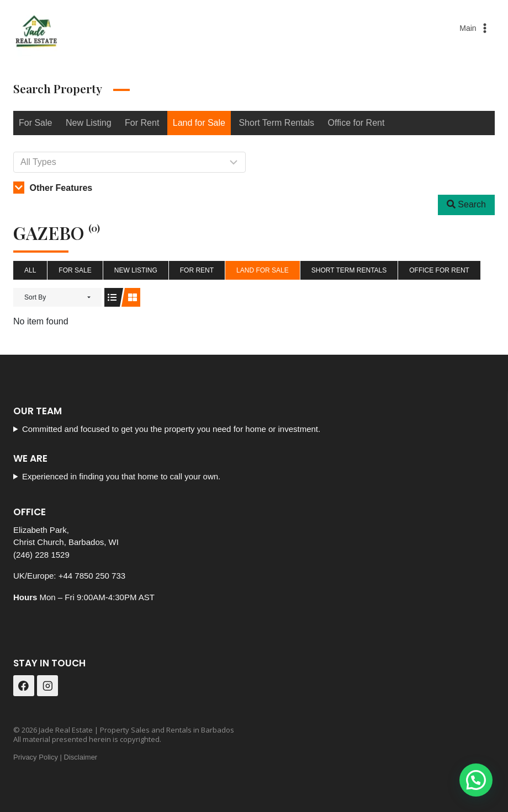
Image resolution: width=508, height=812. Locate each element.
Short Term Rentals (276, 123)
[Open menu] (475, 28)
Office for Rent (356, 123)
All (30, 270)
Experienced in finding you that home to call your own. (121, 476)
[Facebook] (24, 686)
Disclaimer (81, 757)
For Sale (35, 123)
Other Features (53, 188)
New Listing (89, 123)
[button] (476, 780)
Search (466, 204)
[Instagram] (47, 686)
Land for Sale (199, 123)
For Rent (142, 123)
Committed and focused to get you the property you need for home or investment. (171, 429)
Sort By (35, 297)
